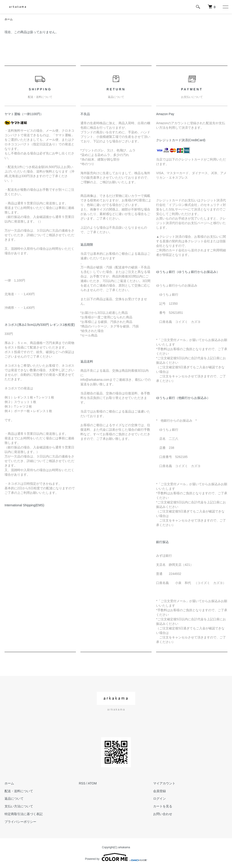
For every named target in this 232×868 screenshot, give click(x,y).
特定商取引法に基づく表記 (24, 814)
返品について (14, 799)
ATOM (92, 783)
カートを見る (163, 806)
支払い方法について (19, 806)
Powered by (116, 857)
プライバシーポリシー (20, 822)
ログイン (159, 799)
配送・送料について (19, 791)
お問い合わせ (163, 814)
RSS (82, 783)
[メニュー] (225, 7)
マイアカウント (164, 783)
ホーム (9, 19)
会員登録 (159, 791)
